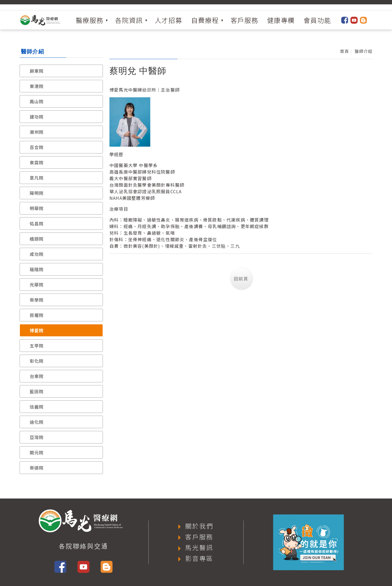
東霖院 (37, 162)
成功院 (37, 254)
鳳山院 (37, 101)
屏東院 (37, 71)
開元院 (37, 452)
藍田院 (37, 391)
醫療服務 (90, 20)
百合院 (37, 147)
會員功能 (317, 20)
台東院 (37, 376)
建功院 (37, 117)
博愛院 (37, 330)
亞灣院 (37, 437)
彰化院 (37, 361)
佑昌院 (37, 223)
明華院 (37, 208)
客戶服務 (244, 20)
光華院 (37, 285)
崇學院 (37, 300)
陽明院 (37, 193)
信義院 (37, 407)
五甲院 (37, 346)
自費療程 (205, 20)
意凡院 (37, 178)
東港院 (37, 86)
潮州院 (37, 132)
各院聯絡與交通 (84, 546)
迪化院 (37, 422)
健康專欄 (281, 20)
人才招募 (169, 20)
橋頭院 (37, 239)
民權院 (37, 315)
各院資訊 (129, 20)
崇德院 (37, 468)
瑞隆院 (37, 269)
